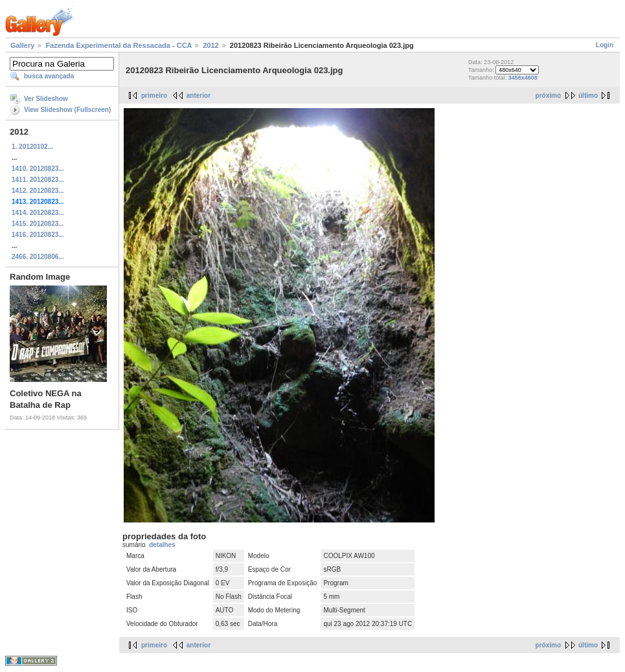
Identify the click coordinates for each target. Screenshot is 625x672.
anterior (199, 95)
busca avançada (49, 76)
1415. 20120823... (38, 224)
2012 (210, 45)
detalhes (162, 545)
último (588, 95)
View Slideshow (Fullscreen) (67, 110)
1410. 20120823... (38, 169)
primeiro (154, 95)
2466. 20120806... (38, 257)
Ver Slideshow (46, 99)
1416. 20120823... (38, 235)
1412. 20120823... (38, 191)
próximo (548, 95)
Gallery (22, 45)
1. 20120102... (32, 147)
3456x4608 (523, 78)
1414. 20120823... (38, 213)
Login (605, 45)
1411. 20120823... (38, 180)
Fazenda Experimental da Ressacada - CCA (119, 45)
